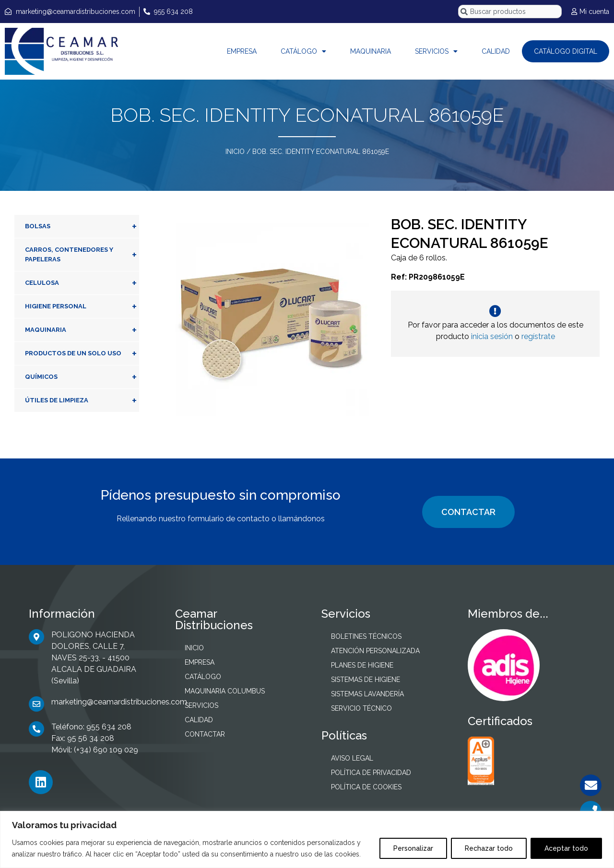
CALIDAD (496, 51)
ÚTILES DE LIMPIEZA (82, 400)
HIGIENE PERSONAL (82, 306)
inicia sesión (492, 336)
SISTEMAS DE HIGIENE (366, 680)
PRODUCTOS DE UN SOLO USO (82, 353)
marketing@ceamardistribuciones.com (119, 702)
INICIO (235, 152)
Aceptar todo (566, 848)
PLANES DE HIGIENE (362, 665)
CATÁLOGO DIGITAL (566, 51)
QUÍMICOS (82, 377)
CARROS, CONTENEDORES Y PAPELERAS (82, 255)
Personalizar (413, 848)
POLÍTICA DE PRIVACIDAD (371, 773)
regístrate (538, 336)
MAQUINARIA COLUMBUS (225, 691)
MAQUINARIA (371, 51)
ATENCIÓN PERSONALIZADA (375, 651)
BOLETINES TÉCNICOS (366, 636)
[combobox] (510, 12)
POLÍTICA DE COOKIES (366, 787)
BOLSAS (82, 226)
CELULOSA (82, 283)
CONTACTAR (468, 512)
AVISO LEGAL (352, 758)
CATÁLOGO (303, 51)
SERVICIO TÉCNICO (361, 708)
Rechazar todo (489, 848)
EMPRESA (242, 51)
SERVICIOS (436, 51)
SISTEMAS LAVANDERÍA (367, 694)
